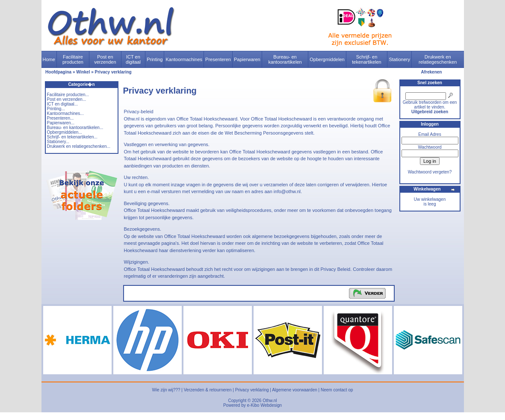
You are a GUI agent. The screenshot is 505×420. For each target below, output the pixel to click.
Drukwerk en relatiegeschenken (438, 59)
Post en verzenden (105, 59)
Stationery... (58, 142)
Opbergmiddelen (327, 59)
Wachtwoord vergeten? (430, 172)
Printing (155, 59)
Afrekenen (432, 72)
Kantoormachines (184, 59)
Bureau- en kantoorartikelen (285, 59)
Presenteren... (61, 118)
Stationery (399, 59)
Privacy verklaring (113, 72)
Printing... (56, 109)
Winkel (83, 72)
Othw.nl (270, 401)
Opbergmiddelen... (65, 132)
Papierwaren (247, 59)
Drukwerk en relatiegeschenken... (79, 146)
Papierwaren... (61, 123)
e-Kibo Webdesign (265, 405)
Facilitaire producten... (68, 95)
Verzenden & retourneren (208, 390)
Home (49, 59)
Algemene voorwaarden (295, 390)
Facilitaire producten (73, 59)
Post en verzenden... (67, 99)
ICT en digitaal (133, 59)
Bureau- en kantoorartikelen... (75, 128)
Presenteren (218, 59)
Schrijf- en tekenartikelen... (72, 137)
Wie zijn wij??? (166, 390)
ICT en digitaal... (63, 104)
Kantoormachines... (65, 113)
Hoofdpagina (58, 72)
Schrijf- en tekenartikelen (367, 59)
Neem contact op (337, 390)
